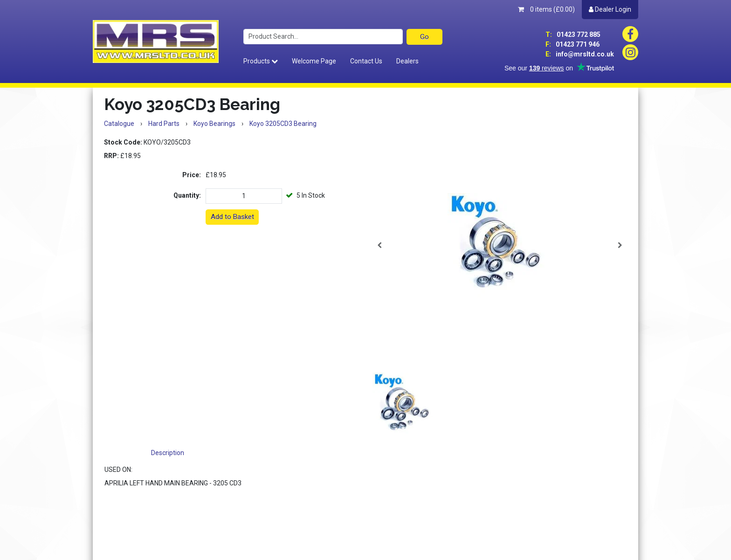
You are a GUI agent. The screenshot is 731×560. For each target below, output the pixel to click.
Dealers (407, 61)
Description (168, 453)
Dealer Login (610, 9)
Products (261, 61)
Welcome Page (314, 61)
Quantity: (187, 195)
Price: (192, 175)
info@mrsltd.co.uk (580, 54)
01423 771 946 (572, 44)
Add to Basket (232, 217)
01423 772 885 (573, 35)
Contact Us (366, 61)
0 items (546, 9)
